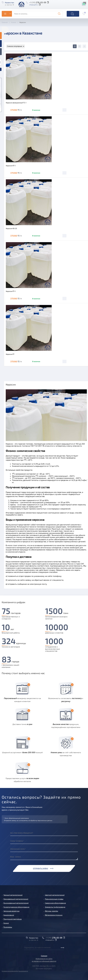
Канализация (9, 915)
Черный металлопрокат (13, 895)
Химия (6, 923)
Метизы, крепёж (52, 911)
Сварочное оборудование (55, 903)
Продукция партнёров (12, 919)
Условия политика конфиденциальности (15, 971)
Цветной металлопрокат (55, 895)
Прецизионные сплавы (54, 899)
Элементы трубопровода (55, 907)
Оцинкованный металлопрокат (16, 903)
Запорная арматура (11, 911)
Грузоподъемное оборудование (16, 907)
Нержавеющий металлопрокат (16, 899)
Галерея (44, 956)
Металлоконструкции (54, 915)
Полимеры (8, 927)
